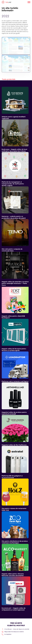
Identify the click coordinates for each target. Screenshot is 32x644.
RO (24, 2)
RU (21, 2)
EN (19, 2)
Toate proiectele (9, 79)
